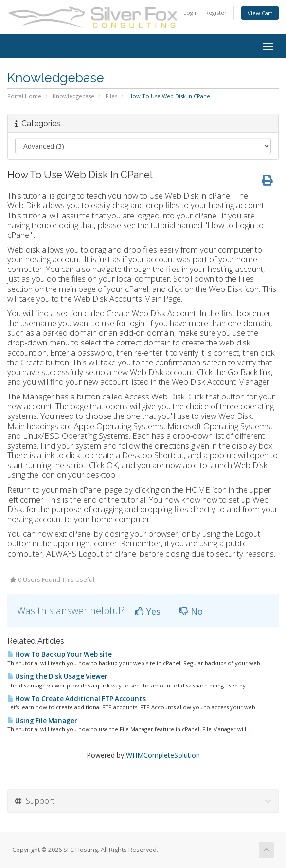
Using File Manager (42, 721)
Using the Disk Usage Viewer (57, 676)
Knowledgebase (73, 96)
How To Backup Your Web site (60, 654)
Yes (148, 611)
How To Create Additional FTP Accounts (77, 699)
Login (191, 12)
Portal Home (24, 96)
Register (216, 12)
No (191, 611)
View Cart (260, 13)
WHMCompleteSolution (163, 755)
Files (111, 96)
